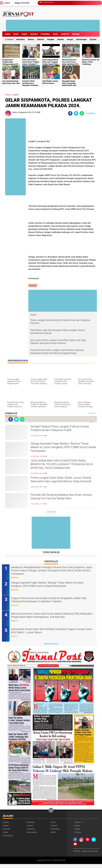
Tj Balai (93, 39)
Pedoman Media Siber (82, 855)
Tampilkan (92, 414)
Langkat (51, 39)
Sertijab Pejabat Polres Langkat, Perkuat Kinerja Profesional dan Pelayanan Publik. (61, 429)
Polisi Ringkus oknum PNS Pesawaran (50, 82)
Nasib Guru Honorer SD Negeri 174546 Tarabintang (91, 62)
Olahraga (76, 34)
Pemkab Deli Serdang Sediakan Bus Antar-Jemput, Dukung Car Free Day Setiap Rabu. (61, 497)
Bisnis (55, 34)
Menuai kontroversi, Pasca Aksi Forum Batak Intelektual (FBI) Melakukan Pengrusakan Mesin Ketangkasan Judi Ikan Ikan (70, 62)
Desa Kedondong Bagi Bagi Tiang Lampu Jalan (11, 82)
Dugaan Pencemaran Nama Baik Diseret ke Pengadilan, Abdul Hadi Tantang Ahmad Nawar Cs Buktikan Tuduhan (52, 601)
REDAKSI (77, 852)
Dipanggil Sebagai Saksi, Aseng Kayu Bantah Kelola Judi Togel (69, 83)
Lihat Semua (51, 512)
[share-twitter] (76, 113)
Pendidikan (45, 34)
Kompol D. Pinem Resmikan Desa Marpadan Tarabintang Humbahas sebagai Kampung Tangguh (31, 83)
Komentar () (91, 113)
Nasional (34, 34)
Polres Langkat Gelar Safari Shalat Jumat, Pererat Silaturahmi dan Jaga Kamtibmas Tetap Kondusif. (61, 483)
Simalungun (82, 39)
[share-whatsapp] (82, 113)
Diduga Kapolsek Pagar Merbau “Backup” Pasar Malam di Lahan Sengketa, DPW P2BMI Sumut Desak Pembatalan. (64, 448)
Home (7, 3)
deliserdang (8, 836)
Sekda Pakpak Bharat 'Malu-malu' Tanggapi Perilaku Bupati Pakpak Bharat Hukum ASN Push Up (51, 62)
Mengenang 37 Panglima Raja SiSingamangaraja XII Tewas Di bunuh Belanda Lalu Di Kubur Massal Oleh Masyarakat (10, 62)
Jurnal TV (65, 34)
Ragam (25, 34)
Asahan (10, 39)
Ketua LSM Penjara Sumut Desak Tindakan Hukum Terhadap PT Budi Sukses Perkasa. (31, 62)
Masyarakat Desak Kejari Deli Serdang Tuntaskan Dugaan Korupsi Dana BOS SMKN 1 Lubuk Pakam (49, 632)
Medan (61, 39)
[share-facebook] (70, 113)
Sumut (16, 34)
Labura (31, 39)
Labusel (41, 39)
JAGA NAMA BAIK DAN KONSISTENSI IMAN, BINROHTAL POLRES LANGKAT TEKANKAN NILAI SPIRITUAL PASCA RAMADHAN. (63, 465)
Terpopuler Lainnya (51, 644)
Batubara (21, 39)
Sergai (70, 39)
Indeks (8, 34)
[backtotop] (51, 811)
